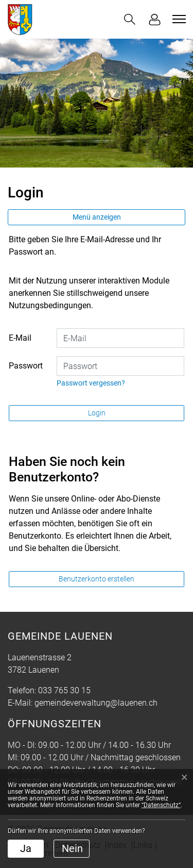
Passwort (26, 366)
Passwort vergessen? (91, 383)
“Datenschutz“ (161, 805)
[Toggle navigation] (178, 19)
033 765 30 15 (64, 690)
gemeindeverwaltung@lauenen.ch (96, 703)
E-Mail (20, 338)
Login (97, 413)
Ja (26, 848)
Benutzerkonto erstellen (97, 579)
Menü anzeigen (97, 217)
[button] (130, 19)
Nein (72, 848)
